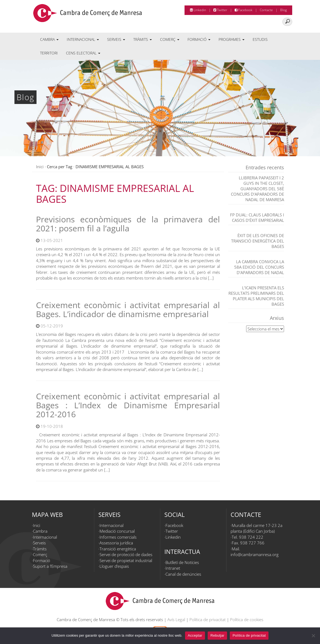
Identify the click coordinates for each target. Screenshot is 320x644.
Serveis (116, 39)
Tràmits (143, 39)
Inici (40, 167)
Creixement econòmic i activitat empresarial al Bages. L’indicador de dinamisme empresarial (128, 309)
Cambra (49, 39)
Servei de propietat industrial (126, 560)
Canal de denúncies (183, 574)
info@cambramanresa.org (255, 554)
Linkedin (198, 10)
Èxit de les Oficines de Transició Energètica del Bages (258, 241)
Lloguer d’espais (114, 566)
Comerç (170, 39)
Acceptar (195, 635)
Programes (232, 39)
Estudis (260, 39)
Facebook (244, 10)
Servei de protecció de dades (126, 554)
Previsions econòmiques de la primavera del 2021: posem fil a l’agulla (128, 224)
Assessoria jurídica (116, 543)
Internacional (83, 39)
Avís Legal (176, 620)
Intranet (173, 568)
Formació (199, 39)
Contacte (266, 10)
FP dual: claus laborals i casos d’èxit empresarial (257, 217)
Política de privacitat (208, 620)
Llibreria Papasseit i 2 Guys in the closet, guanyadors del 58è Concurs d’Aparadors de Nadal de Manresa (257, 189)
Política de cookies (247, 620)
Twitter (220, 10)
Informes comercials (118, 537)
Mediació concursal (117, 531)
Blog (283, 10)
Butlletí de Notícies (182, 562)
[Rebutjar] (313, 636)
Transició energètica (118, 549)
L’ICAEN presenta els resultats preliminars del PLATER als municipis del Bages (256, 296)
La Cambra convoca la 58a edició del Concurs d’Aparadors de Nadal (259, 267)
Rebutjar (217, 635)
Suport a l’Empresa (50, 566)
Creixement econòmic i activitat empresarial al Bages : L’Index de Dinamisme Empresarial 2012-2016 (128, 405)
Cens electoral (83, 53)
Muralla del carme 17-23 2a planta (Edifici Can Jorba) (256, 528)
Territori (49, 53)
